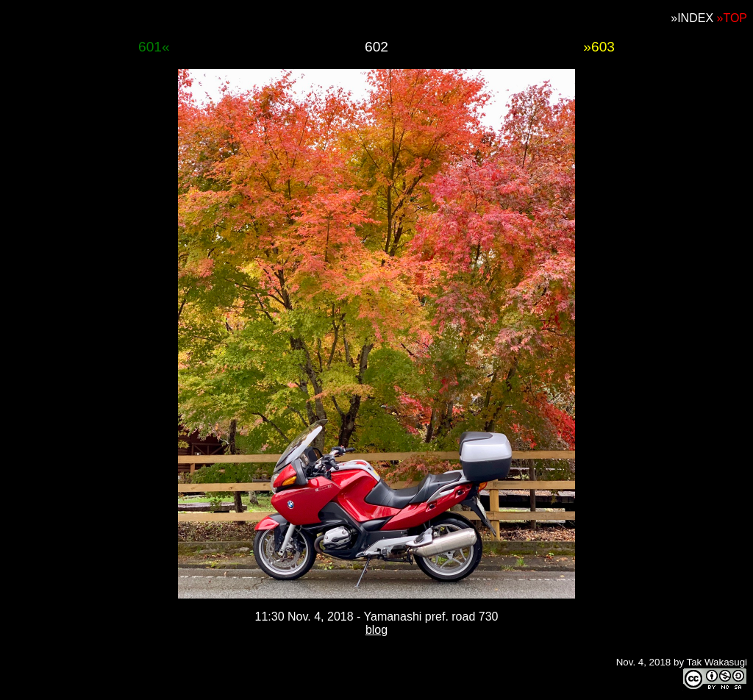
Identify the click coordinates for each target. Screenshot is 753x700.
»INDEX (692, 18)
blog (376, 630)
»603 (599, 47)
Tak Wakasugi (717, 662)
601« (154, 47)
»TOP (732, 18)
